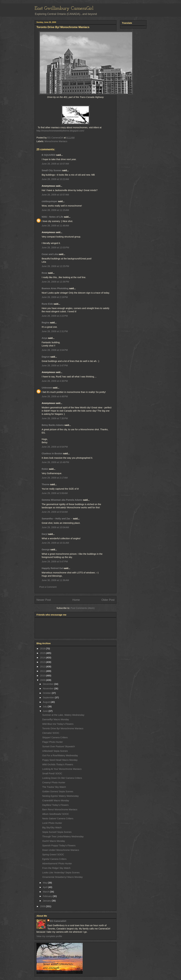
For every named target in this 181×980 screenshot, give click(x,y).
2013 (43, 662)
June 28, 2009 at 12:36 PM (55, 282)
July (45, 707)
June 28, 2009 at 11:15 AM (55, 210)
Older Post (108, 600)
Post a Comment (48, 587)
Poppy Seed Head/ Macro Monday (60, 760)
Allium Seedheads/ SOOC (56, 814)
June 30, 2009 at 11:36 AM (55, 580)
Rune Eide (47, 304)
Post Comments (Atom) (83, 608)
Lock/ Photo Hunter (52, 823)
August (47, 702)
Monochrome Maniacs (56, 141)
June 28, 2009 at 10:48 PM (55, 462)
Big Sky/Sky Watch (52, 827)
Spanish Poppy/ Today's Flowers (59, 846)
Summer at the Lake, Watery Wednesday (63, 715)
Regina (46, 323)
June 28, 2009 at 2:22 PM (55, 316)
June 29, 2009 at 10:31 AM (55, 543)
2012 (43, 667)
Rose (44, 273)
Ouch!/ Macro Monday (54, 841)
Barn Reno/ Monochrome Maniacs (60, 809)
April (45, 887)
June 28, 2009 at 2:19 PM (55, 297)
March (46, 892)
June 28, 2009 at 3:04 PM (55, 350)
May (45, 883)
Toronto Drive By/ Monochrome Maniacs (63, 728)
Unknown (47, 388)
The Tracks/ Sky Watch (54, 787)
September (49, 698)
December (48, 684)
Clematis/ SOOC (51, 733)
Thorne (46, 484)
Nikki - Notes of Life (52, 217)
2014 (43, 658)
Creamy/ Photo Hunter (54, 782)
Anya (44, 338)
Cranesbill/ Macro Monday (56, 800)
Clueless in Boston (52, 453)
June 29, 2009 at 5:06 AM (55, 493)
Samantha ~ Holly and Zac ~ (57, 519)
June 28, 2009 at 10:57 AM (55, 195)
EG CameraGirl (58, 921)
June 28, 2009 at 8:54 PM (55, 447)
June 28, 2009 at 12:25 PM (55, 266)
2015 (43, 653)
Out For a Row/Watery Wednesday (60, 755)
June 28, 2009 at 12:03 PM (55, 248)
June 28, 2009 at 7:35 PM (55, 418)
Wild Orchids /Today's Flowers (58, 764)
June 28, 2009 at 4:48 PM (55, 396)
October (47, 693)
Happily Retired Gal (52, 568)
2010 (43, 676)
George (46, 550)
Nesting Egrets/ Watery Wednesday (60, 796)
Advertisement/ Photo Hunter (57, 864)
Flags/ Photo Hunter (53, 742)
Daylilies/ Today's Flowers (55, 805)
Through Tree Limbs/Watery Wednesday (63, 837)
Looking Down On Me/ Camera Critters (62, 778)
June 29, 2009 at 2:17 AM (55, 478)
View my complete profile (49, 936)
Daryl (45, 534)
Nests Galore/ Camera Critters (58, 818)
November (48, 689)
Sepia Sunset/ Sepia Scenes (57, 832)
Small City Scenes (52, 170)
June (46, 711)
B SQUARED (49, 155)
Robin (45, 469)
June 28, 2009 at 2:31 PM (55, 331)
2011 (43, 671)
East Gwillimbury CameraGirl (64, 8)
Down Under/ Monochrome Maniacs (61, 850)
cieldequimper (50, 201)
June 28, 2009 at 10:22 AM (55, 179)
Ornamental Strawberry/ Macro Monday (62, 877)
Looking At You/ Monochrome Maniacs (62, 769)
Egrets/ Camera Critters (54, 859)
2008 (43, 906)
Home (76, 600)
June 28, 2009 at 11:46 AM (55, 226)
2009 (43, 680)
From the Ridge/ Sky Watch (56, 868)
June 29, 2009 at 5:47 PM (55, 562)
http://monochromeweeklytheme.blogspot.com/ (60, 131)
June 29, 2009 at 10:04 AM (55, 527)
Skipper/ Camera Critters (55, 737)
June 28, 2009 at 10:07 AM (55, 164)
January (47, 901)
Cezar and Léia (50, 254)
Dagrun (46, 357)
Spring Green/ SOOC (53, 855)
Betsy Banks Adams (53, 425)
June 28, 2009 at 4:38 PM (55, 381)
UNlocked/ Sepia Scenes (55, 751)
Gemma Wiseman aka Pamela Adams (62, 500)
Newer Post (44, 600)
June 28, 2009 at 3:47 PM (55, 365)
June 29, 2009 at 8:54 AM (55, 512)
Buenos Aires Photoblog (55, 288)
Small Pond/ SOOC (52, 773)
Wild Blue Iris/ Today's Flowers (58, 724)
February (48, 896)
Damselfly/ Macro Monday (56, 719)
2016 (43, 649)
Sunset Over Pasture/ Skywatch (59, 746)
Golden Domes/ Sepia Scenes (58, 791)
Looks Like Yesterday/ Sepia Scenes (61, 873)
